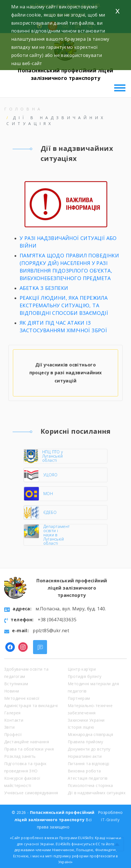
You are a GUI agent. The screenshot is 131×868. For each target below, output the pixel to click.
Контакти (14, 720)
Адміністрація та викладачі (31, 706)
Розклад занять (20, 756)
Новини (12, 691)
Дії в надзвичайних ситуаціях (97, 793)
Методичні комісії (22, 698)
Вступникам (16, 684)
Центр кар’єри (82, 669)
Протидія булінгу (85, 676)
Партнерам (79, 698)
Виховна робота (84, 771)
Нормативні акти (85, 756)
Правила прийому (85, 742)
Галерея (12, 713)
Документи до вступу (89, 749)
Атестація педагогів (88, 778)
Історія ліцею (81, 727)
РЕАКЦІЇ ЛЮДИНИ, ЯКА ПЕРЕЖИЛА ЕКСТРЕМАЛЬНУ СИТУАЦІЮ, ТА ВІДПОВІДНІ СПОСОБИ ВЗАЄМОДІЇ (65, 305)
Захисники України (86, 720)
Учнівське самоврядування (31, 793)
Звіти (9, 727)
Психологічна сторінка (90, 785)
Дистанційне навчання (27, 742)
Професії (13, 734)
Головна (24, 109)
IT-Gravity (110, 820)
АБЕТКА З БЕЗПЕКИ (44, 288)
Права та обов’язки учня (29, 749)
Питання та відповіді (88, 764)
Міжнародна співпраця (90, 734)
